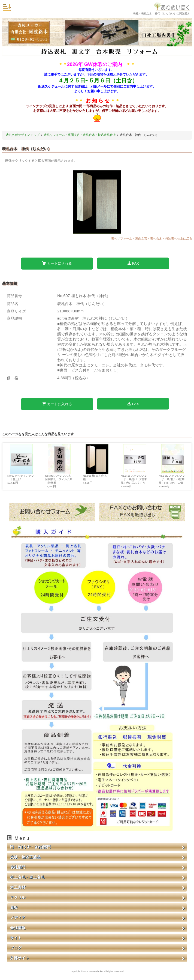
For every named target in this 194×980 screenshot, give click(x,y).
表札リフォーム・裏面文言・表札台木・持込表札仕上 (80, 135)
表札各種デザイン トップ (23, 135)
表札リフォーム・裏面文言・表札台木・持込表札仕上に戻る (152, 238)
